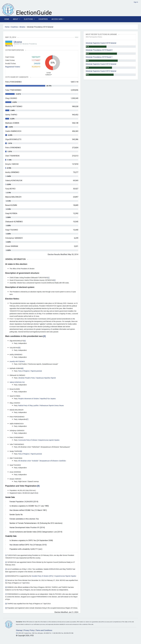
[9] (38, 486)
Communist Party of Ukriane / (39, 440)
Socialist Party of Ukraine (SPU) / (54, 576)
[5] (20, 348)
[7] (28, 419)
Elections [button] (29, 19)
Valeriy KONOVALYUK (17, 382)
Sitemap (19, 630)
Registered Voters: (13, 67)
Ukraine (22, 27)
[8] (21, 451)
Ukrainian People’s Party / (37, 378)
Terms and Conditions (44, 630)
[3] (44, 336)
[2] (55, 280)
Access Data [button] (57, 19)
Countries (43, 19)
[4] (25, 341)
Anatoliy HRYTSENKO (17, 361)
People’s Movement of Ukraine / (37, 399)
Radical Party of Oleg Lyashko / (41, 405)
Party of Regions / (30, 371)
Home (7, 19)
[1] (49, 278)
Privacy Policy (29, 630)
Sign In (136, 2)
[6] (23, 368)
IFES (17, 633)
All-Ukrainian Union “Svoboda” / (42, 461)
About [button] (16, 19)
